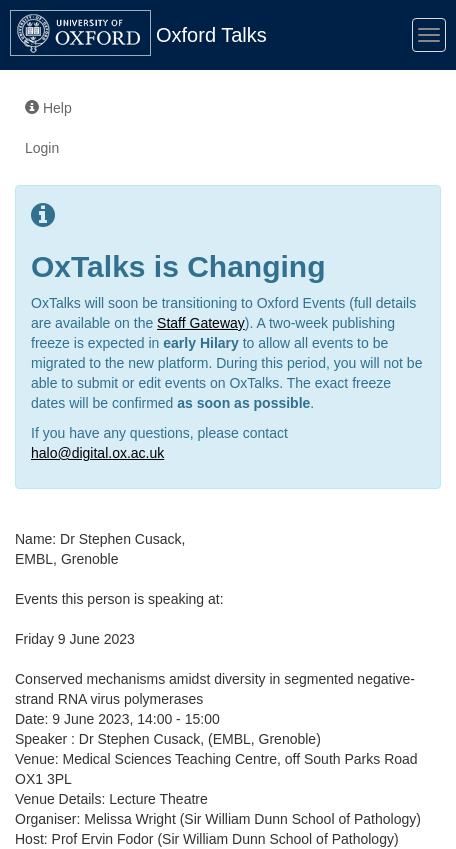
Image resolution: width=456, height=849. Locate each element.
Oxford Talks (211, 35)
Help (48, 108)
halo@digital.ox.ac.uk (97, 453)
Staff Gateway (201, 323)
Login (42, 148)
